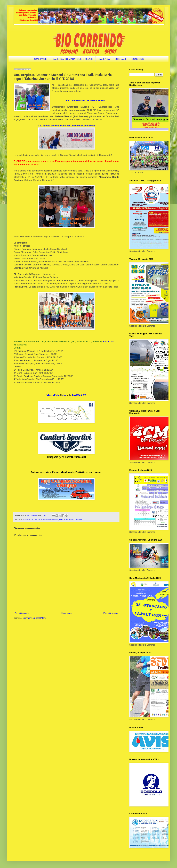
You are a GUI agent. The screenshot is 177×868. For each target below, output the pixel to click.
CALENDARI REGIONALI (112, 59)
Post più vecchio (111, 613)
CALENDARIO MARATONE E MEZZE (73, 59)
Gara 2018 (64, 519)
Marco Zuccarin (75, 519)
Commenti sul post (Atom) (34, 618)
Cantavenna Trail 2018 (32, 519)
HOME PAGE (40, 59)
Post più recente (22, 613)
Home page (66, 613)
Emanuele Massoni (51, 519)
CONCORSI (138, 59)
